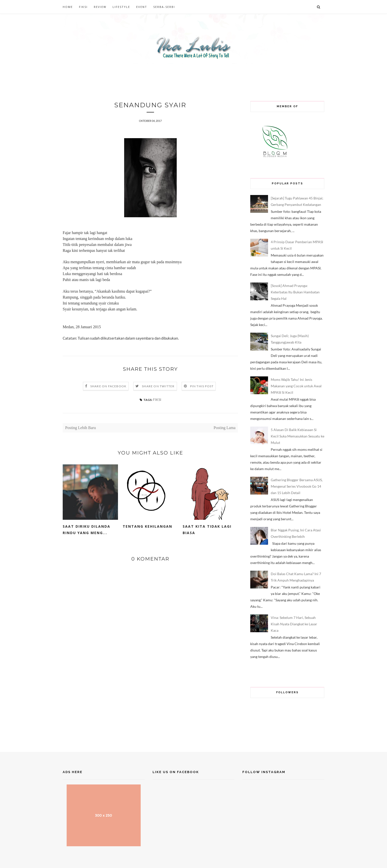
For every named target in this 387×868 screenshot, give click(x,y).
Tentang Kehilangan (147, 527)
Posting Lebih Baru (80, 428)
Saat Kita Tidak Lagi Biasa (207, 530)
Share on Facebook (108, 386)
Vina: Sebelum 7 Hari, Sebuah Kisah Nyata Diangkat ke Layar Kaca (294, 624)
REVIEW (100, 7)
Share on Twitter (158, 386)
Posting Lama (225, 428)
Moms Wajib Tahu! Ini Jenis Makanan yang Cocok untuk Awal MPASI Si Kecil (296, 386)
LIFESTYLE (121, 7)
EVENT (142, 7)
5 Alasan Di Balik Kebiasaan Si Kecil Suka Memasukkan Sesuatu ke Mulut (298, 436)
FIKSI (83, 7)
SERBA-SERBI (164, 7)
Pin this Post (202, 386)
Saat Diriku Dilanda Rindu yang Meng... (87, 530)
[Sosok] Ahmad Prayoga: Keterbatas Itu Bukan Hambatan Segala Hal (295, 292)
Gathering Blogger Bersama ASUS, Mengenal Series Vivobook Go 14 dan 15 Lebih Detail (297, 486)
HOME (68, 7)
